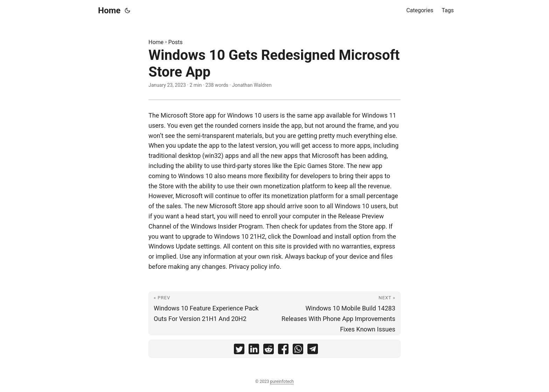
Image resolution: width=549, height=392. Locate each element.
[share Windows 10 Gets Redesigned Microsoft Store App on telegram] (313, 351)
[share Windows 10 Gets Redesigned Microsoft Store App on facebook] (283, 351)
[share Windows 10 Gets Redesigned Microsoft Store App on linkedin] (254, 351)
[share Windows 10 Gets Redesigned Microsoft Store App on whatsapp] (298, 351)
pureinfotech (282, 381)
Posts (176, 42)
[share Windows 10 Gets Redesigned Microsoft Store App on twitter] (239, 351)
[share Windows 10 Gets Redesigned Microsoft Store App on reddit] (269, 351)
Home (109, 10)
